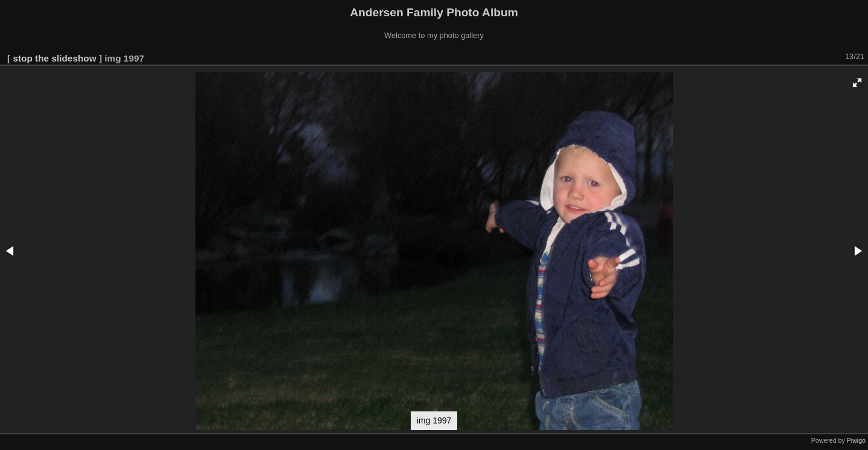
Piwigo (856, 440)
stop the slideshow (54, 58)
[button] (857, 83)
